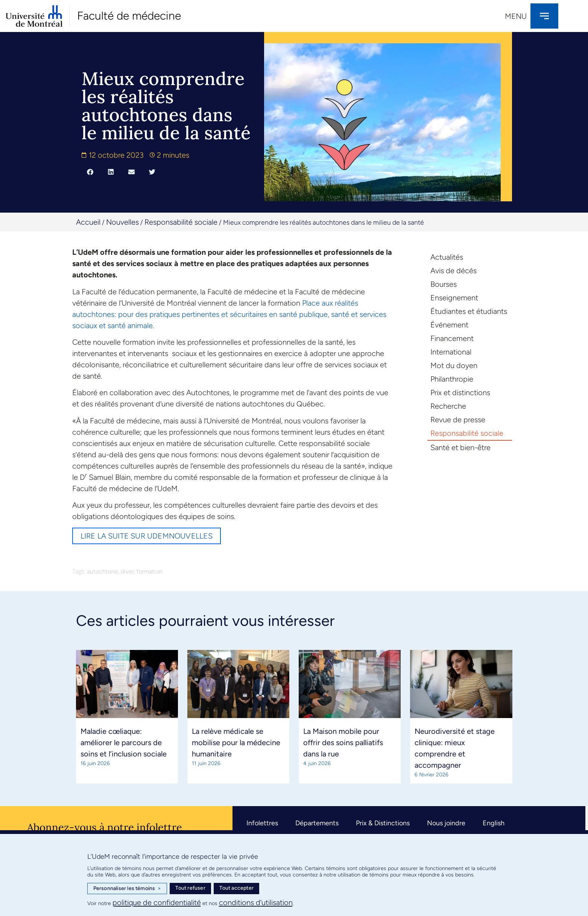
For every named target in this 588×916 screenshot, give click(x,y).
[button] (90, 172)
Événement (449, 325)
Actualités (447, 257)
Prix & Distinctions (383, 823)
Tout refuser (190, 888)
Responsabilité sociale (181, 222)
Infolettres (262, 823)
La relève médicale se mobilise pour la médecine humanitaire (236, 743)
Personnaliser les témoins (127, 889)
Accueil (88, 222)
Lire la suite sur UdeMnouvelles (147, 536)
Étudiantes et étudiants (469, 311)
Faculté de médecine (129, 16)
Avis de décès (454, 271)
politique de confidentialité (157, 902)
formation (150, 571)
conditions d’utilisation (256, 902)
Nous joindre (446, 823)
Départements (317, 823)
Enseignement (454, 298)
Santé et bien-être (460, 447)
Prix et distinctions (460, 393)
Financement (452, 338)
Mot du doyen (454, 365)
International (451, 352)
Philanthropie (452, 379)
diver (127, 571)
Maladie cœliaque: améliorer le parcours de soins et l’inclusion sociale (124, 743)
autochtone (103, 571)
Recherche (448, 406)
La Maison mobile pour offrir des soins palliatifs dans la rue (343, 743)
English (494, 823)
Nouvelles (122, 222)
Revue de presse (458, 420)
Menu (516, 16)
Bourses (444, 284)
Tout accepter (236, 888)
